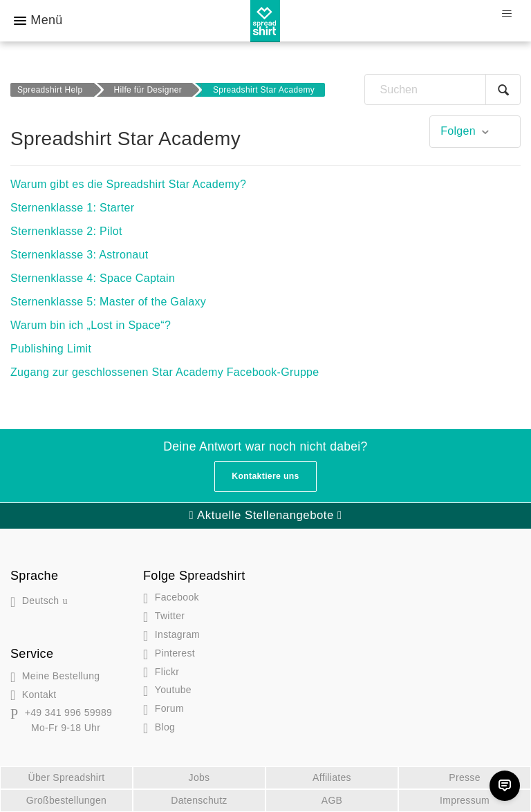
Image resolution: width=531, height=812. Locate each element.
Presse (465, 777)
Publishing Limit (51, 349)
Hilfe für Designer (148, 90)
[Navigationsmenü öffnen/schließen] (506, 14)
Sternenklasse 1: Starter (72, 208)
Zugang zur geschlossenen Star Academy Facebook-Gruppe (165, 372)
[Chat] (505, 786)
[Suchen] (442, 89)
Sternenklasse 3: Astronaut (80, 255)
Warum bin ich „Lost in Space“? (91, 325)
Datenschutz (199, 800)
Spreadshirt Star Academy (264, 90)
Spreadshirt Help (50, 90)
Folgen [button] (458, 131)
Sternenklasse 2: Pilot (66, 231)
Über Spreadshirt (67, 777)
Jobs (199, 777)
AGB (332, 800)
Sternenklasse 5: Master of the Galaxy (108, 302)
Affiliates (332, 777)
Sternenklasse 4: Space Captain (93, 278)
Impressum (465, 800)
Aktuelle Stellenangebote (265, 515)
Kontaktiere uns (265, 476)
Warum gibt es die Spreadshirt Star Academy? (128, 184)
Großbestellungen (66, 800)
